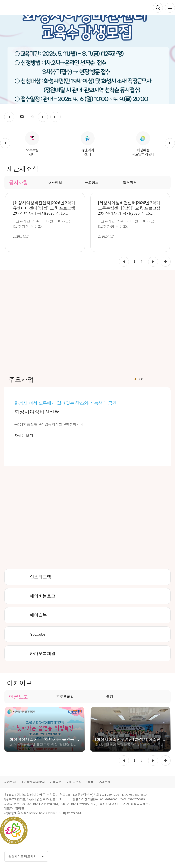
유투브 (148, 856)
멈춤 (55, 117)
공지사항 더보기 (166, 262)
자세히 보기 (24, 435)
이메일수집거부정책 (80, 782)
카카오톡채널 (43, 653)
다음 (43, 117)
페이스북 (38, 615)
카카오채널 (139, 856)
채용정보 (55, 182)
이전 (9, 117)
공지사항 (18, 182)
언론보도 (18, 697)
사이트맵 (10, 782)
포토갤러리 (65, 697)
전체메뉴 (170, 8)
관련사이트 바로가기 (22, 856)
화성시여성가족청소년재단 (28, 8)
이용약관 (55, 782)
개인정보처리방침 (33, 782)
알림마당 (130, 182)
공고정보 (92, 182)
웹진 (110, 697)
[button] (5, 143)
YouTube (37, 634)
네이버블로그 (43, 596)
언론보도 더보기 (166, 761)
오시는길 (104, 782)
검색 (158, 8)
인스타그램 (40, 577)
